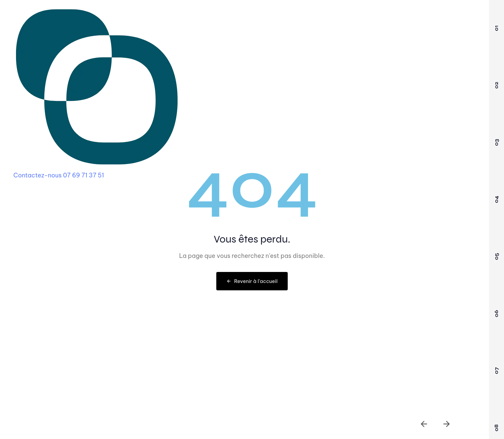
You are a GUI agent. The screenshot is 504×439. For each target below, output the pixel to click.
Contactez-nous (38, 175)
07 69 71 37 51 (84, 175)
